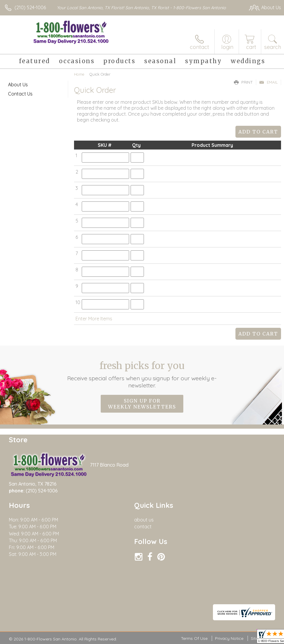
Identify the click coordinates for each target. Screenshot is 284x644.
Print (243, 82)
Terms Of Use (194, 638)
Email (268, 82)
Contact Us (20, 94)
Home (79, 74)
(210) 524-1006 (30, 7)
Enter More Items (94, 319)
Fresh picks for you (142, 374)
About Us (18, 85)
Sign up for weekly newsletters (142, 404)
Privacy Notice (229, 638)
